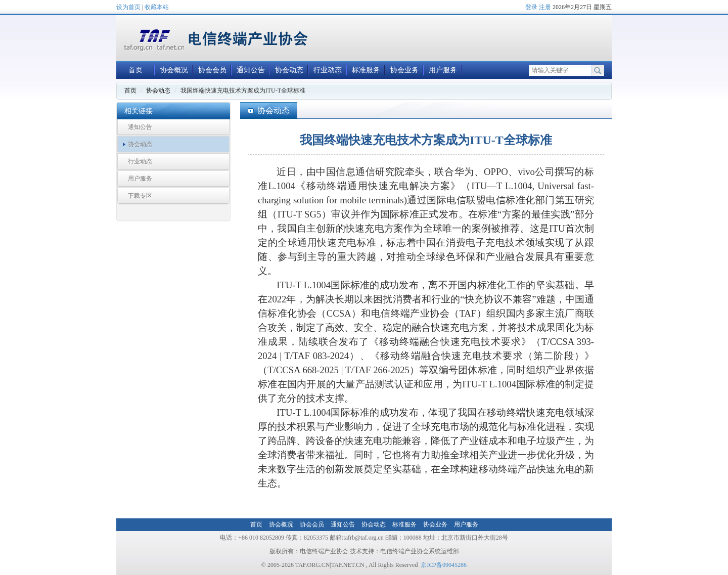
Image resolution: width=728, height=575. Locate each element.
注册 (545, 7)
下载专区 (140, 196)
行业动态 (328, 70)
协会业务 (404, 70)
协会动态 (289, 70)
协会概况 (174, 70)
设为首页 (128, 7)
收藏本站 (157, 7)
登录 (531, 7)
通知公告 (251, 70)
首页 (135, 70)
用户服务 (443, 70)
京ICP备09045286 (444, 565)
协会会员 (212, 70)
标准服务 (366, 70)
